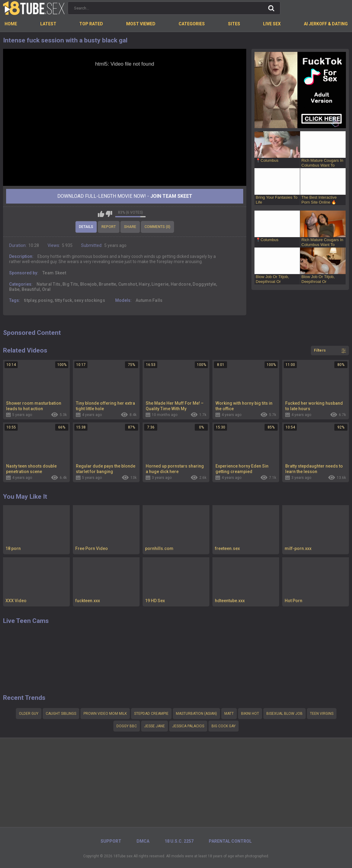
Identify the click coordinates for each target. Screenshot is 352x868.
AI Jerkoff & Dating (326, 24)
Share (130, 227)
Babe (14, 289)
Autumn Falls (149, 300)
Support (111, 841)
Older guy (29, 714)
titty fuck (64, 300)
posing (45, 300)
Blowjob (89, 284)
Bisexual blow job (284, 714)
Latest (48, 24)
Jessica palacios (188, 726)
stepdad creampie (151, 714)
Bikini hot (250, 714)
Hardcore (181, 284)
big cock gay (224, 726)
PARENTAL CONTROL (230, 841)
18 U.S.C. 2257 (179, 841)
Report (109, 227)
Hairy (144, 284)
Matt (229, 714)
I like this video (101, 214)
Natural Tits (49, 284)
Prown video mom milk (105, 714)
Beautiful (31, 289)
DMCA (143, 841)
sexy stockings (90, 300)
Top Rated (91, 24)
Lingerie (160, 284)
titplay (30, 300)
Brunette (107, 284)
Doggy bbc (127, 726)
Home (11, 24)
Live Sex (272, 24)
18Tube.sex (123, 856)
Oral (46, 289)
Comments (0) (157, 227)
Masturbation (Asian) (196, 714)
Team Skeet (54, 273)
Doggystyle (204, 284)
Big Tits (70, 284)
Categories (192, 24)
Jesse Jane (155, 726)
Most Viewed (141, 24)
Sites (234, 24)
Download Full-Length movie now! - (125, 196)
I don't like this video (109, 214)
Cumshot (128, 284)
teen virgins (322, 714)
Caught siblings (61, 714)
